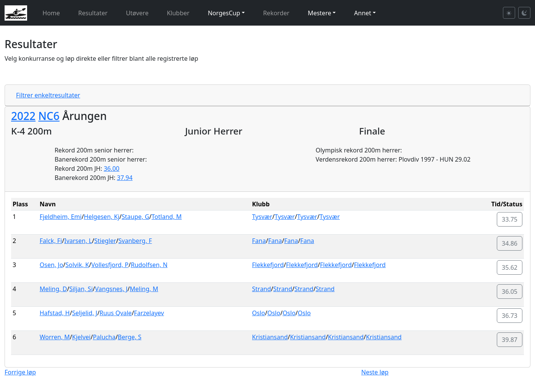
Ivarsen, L (78, 241)
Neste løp (375, 372)
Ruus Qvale (116, 313)
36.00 (112, 168)
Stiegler (105, 241)
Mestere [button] (319, 13)
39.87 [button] (510, 340)
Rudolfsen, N (149, 265)
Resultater (93, 13)
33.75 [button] (510, 219)
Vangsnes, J (111, 289)
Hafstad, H (55, 313)
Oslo (259, 313)
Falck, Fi (51, 241)
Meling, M (144, 289)
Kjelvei (81, 337)
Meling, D (53, 289)
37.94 (125, 178)
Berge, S (129, 337)
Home (51, 13)
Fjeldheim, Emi (61, 217)
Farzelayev (149, 313)
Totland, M (167, 217)
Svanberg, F (135, 241)
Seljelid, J (85, 313)
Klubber (178, 13)
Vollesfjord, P (110, 265)
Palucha (104, 337)
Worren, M (55, 337)
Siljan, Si (81, 289)
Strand (262, 289)
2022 (23, 116)
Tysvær (262, 217)
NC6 (49, 116)
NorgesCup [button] (224, 13)
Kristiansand (270, 337)
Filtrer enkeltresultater (48, 95)
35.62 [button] (510, 267)
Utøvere (137, 13)
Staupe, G (135, 217)
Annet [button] (363, 13)
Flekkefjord (268, 265)
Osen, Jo (52, 265)
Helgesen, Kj (102, 217)
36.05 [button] (510, 292)
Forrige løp (20, 372)
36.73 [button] (510, 316)
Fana (259, 241)
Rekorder (276, 13)
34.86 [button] (510, 243)
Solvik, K (77, 265)
